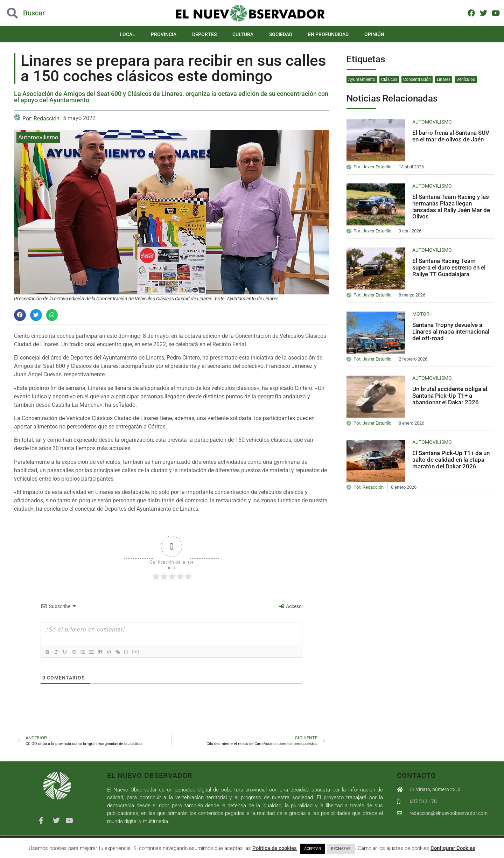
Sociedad (281, 34)
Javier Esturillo (377, 167)
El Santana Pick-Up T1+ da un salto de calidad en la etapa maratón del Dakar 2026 (451, 459)
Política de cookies (275, 848)
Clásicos (389, 79)
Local (127, 34)
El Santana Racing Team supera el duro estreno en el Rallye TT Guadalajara (449, 267)
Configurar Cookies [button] (453, 848)
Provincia (164, 34)
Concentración (417, 79)
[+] (145, 652)
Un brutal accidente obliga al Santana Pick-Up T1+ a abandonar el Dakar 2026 (450, 395)
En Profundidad (328, 34)
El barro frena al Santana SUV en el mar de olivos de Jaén (451, 136)
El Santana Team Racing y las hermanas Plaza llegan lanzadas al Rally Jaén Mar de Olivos (451, 207)
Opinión (374, 34)
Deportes (204, 34)
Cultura (243, 34)
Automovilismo (38, 137)
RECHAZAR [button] (341, 849)
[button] (20, 315)
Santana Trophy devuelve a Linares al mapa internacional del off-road (451, 331)
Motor (421, 314)
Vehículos (466, 79)
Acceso (290, 606)
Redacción (47, 118)
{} (135, 652)
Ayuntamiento (362, 79)
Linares (444, 79)
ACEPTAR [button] (313, 849)
